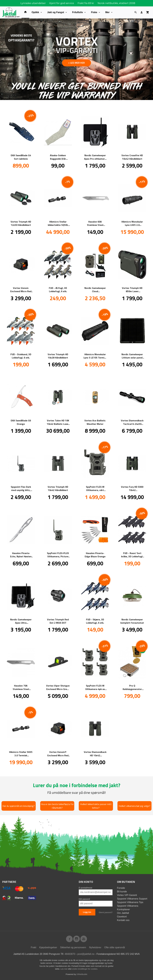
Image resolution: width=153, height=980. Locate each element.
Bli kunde (122, 892)
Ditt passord (84, 899)
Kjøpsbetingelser (48, 947)
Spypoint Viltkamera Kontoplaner (128, 908)
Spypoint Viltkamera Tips (130, 902)
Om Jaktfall (123, 913)
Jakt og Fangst (56, 12)
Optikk (35, 12)
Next (153, 59)
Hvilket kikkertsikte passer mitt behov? (96, 806)
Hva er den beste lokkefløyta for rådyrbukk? (57, 806)
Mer (107, 12)
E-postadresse (85, 888)
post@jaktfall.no (86, 954)
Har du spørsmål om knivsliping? (19, 806)
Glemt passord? (106, 912)
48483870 (70, 954)
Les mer (64, 969)
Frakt (33, 947)
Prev (6, 59)
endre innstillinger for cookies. (85, 969)
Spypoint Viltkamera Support (132, 899)
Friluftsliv (78, 12)
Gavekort (122, 917)
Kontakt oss (123, 920)
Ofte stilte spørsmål (115, 947)
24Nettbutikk (82, 974)
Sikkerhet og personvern (73, 947)
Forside (121, 888)
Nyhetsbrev (95, 947)
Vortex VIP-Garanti (127, 895)
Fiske (94, 12)
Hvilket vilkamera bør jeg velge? (134, 806)
